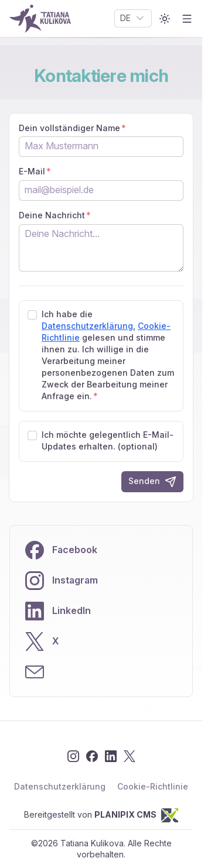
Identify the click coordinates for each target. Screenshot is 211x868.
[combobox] (133, 19)
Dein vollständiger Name (69, 128)
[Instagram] (73, 756)
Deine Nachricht (52, 215)
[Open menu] (187, 19)
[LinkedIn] (111, 756)
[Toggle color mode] (165, 19)
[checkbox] (32, 315)
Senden (152, 482)
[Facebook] (92, 756)
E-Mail (32, 171)
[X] (130, 756)
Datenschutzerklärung (87, 326)
